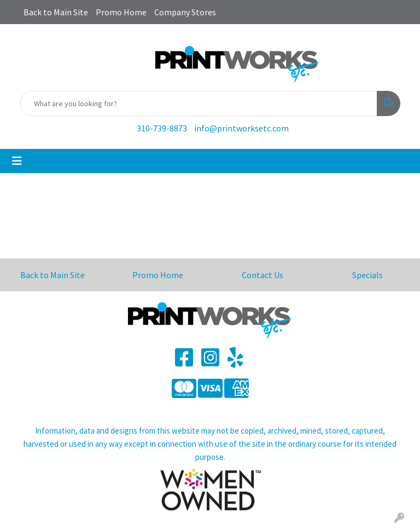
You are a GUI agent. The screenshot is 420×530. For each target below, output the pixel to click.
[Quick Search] (199, 103)
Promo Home (121, 12)
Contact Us (262, 275)
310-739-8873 (162, 128)
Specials (367, 275)
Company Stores (185, 12)
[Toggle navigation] (17, 161)
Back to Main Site (56, 12)
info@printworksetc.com (241, 128)
